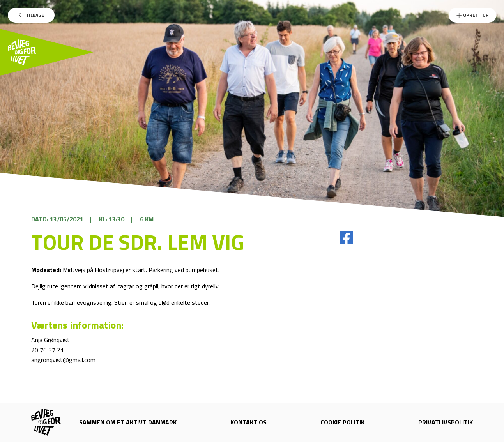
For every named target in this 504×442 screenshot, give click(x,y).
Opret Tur (472, 15)
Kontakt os (248, 422)
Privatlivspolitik (446, 422)
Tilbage (31, 15)
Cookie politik (342, 422)
